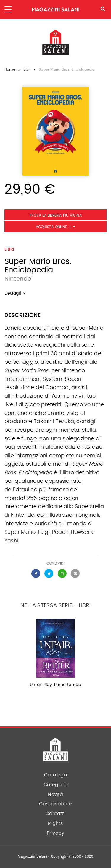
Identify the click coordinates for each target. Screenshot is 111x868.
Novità (55, 794)
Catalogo (55, 775)
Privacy (55, 833)
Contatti (55, 814)
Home (10, 69)
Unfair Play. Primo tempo (55, 685)
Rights (55, 823)
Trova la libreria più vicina (55, 215)
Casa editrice (55, 804)
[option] (55, 655)
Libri (27, 69)
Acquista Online (51, 227)
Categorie (56, 785)
